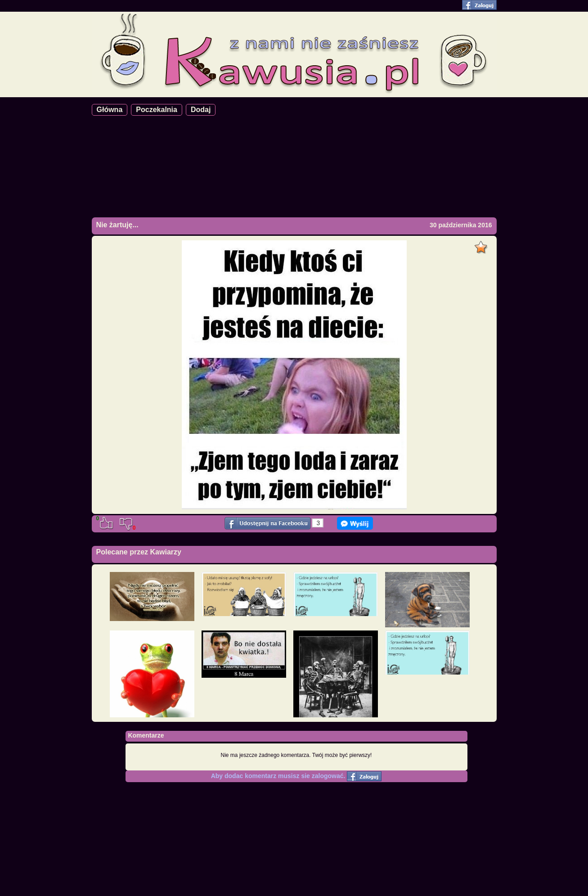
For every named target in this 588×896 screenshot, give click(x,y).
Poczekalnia (157, 110)
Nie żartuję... (117, 225)
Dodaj (201, 110)
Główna (110, 110)
